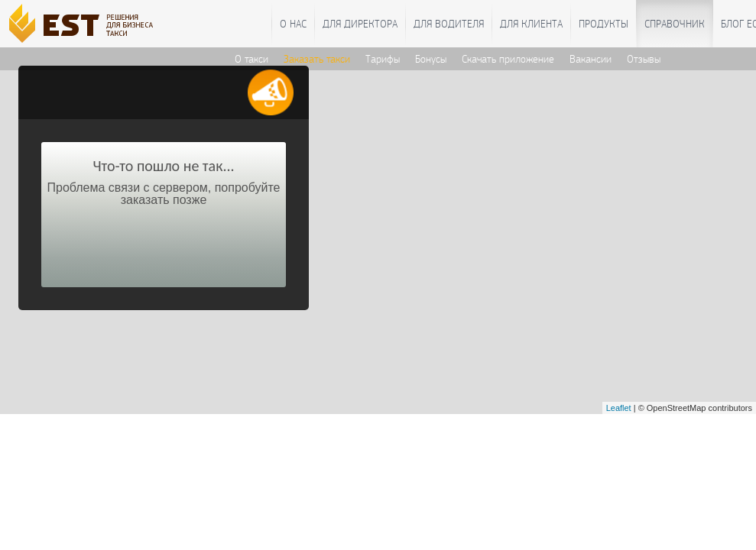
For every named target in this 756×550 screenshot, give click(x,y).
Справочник (675, 24)
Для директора (360, 24)
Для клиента (531, 24)
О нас (293, 24)
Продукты (604, 24)
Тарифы (383, 59)
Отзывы (644, 59)
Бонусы (431, 59)
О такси (251, 59)
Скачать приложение (508, 59)
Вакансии (591, 59)
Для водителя (449, 24)
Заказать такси (317, 59)
